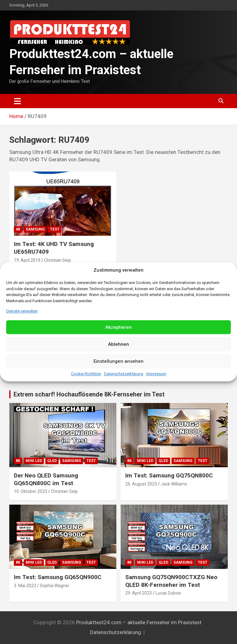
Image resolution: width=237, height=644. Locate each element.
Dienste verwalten (22, 311)
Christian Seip (58, 260)
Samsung (35, 229)
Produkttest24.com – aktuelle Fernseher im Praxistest (139, 622)
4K (18, 229)
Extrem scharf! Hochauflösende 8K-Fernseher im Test (89, 394)
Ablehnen (118, 344)
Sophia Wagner (55, 586)
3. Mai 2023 (25, 586)
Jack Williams (174, 484)
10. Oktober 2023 (31, 491)
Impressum (156, 374)
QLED (52, 461)
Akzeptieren (118, 327)
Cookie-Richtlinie (86, 374)
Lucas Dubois (168, 593)
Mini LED (34, 461)
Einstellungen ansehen (118, 361)
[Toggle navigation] (17, 101)
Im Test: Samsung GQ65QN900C (58, 577)
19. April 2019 (27, 260)
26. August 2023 (141, 484)
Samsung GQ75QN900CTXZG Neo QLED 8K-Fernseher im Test (171, 581)
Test (55, 229)
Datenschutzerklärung (124, 374)
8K (18, 461)
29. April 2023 (139, 593)
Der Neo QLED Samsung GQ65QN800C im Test (46, 479)
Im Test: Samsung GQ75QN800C (169, 475)
